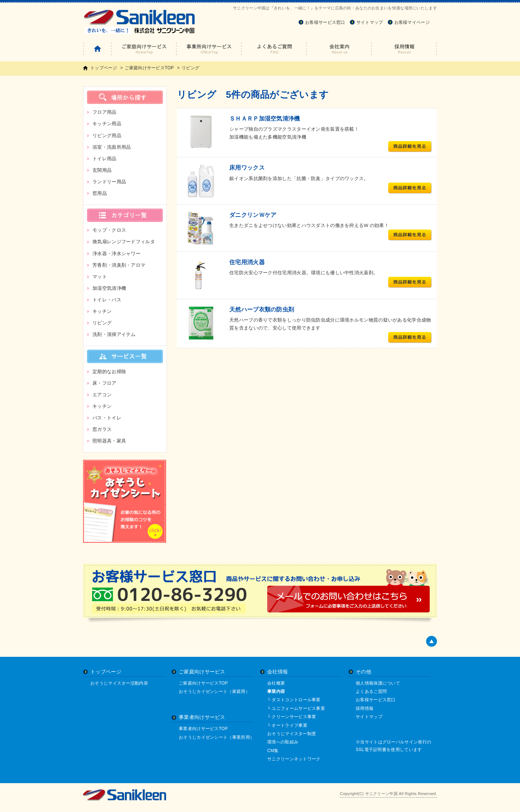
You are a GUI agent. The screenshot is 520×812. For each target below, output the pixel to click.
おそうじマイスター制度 (292, 734)
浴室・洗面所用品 (112, 147)
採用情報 (365, 708)
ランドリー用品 (109, 182)
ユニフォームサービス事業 (298, 708)
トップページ (104, 68)
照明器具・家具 (109, 441)
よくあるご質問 (371, 691)
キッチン (102, 311)
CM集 (273, 751)
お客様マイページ (412, 22)
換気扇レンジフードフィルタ (124, 242)
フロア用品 (105, 112)
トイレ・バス (107, 300)
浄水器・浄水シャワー (116, 254)
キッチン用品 (107, 124)
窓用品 (100, 193)
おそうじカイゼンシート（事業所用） (216, 737)
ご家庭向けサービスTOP (149, 68)
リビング (102, 323)
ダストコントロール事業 (296, 700)
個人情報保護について (378, 683)
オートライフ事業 (289, 725)
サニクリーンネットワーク (294, 759)
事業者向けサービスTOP (203, 729)
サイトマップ (370, 22)
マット (100, 277)
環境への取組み (283, 742)
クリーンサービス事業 (294, 717)
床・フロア (105, 383)
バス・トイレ (107, 418)
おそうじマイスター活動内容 (119, 683)
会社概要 (276, 683)
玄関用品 (102, 170)
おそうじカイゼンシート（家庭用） (214, 691)
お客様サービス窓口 (325, 22)
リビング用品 (107, 136)
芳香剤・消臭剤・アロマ (119, 265)
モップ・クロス (109, 230)
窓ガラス (102, 429)
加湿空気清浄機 (109, 288)
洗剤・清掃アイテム (114, 334)
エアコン (102, 395)
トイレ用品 (105, 159)
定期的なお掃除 (109, 372)
